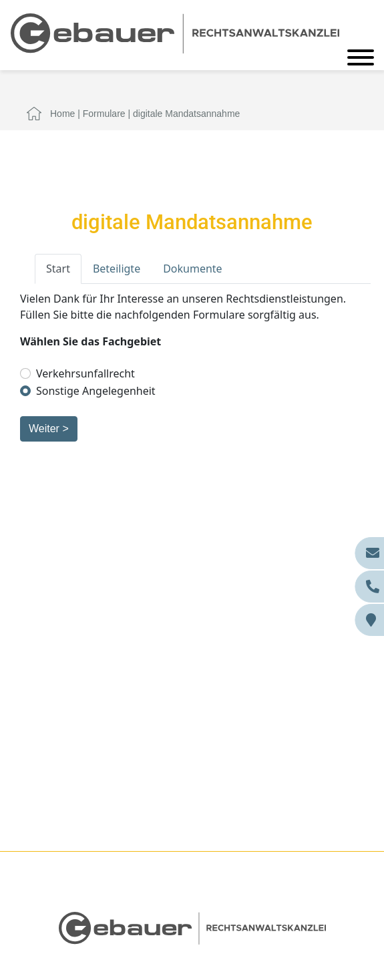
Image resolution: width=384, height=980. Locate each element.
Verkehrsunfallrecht (85, 373)
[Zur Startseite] (175, 32)
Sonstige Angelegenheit (96, 391)
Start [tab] (58, 269)
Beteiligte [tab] (117, 269)
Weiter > (49, 429)
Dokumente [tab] (192, 269)
